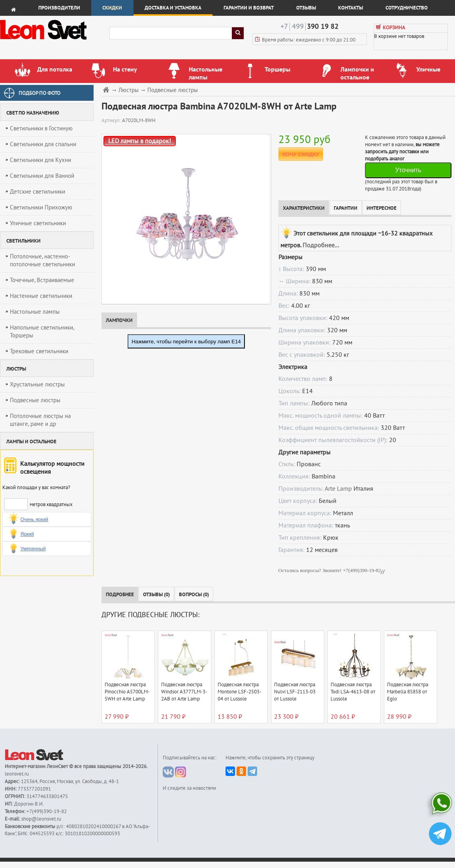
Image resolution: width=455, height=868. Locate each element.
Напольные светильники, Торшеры (42, 331)
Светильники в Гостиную (41, 128)
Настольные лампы (35, 312)
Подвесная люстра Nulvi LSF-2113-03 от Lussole (295, 692)
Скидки (112, 8)
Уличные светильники (38, 223)
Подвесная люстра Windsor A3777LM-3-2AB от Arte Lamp (184, 692)
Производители (59, 8)
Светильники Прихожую (41, 207)
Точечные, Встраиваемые (42, 280)
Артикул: (112, 121)
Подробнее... (321, 245)
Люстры (129, 90)
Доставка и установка (173, 8)
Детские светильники (38, 192)
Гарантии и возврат (249, 8)
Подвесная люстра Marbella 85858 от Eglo (408, 692)
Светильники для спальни (43, 144)
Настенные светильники (41, 296)
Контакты (351, 8)
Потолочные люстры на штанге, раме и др (40, 420)
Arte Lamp (338, 489)
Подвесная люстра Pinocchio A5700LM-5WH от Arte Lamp (127, 692)
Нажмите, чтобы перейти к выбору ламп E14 (186, 342)
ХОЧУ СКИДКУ (301, 154)
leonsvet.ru (17, 774)
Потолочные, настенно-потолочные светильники (42, 260)
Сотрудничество (407, 8)
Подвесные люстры (35, 400)
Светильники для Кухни (40, 160)
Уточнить (408, 170)
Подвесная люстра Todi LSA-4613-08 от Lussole (353, 692)
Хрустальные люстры (37, 384)
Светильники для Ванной (42, 176)
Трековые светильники (39, 351)
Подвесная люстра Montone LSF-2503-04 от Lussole (240, 692)
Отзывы (306, 8)
